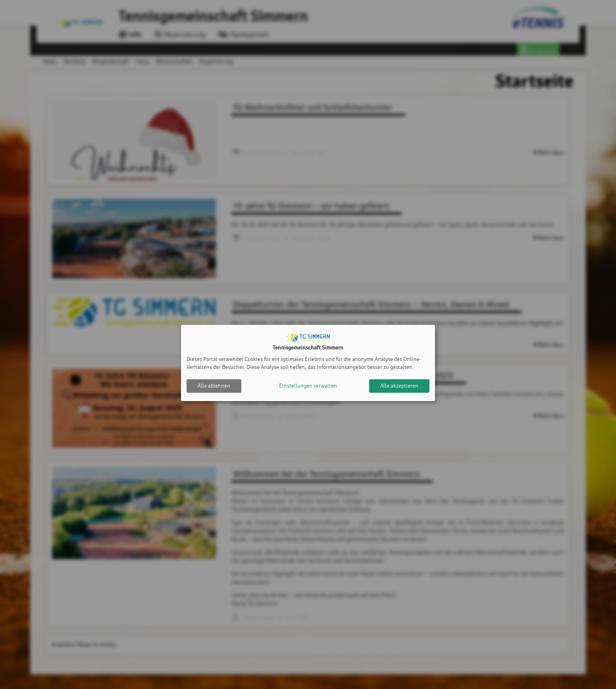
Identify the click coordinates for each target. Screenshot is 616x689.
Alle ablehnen (214, 386)
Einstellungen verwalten (308, 386)
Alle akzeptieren (399, 386)
